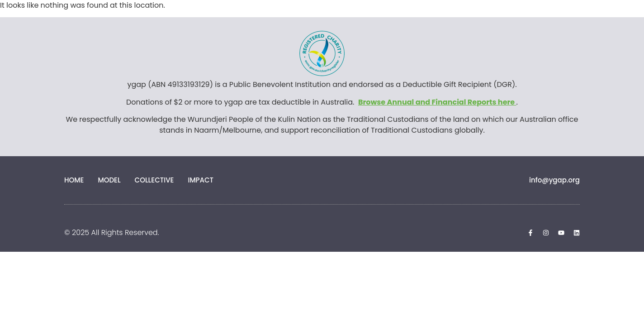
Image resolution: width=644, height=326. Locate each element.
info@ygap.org (554, 180)
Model (109, 180)
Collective (154, 180)
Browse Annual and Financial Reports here (437, 102)
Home (74, 180)
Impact (201, 180)
